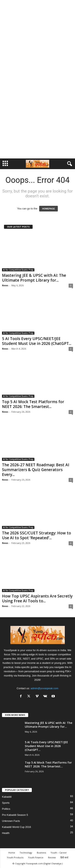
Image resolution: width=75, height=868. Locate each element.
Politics (6, 809)
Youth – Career (59, 853)
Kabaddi (7, 797)
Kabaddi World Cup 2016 (16, 827)
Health (6, 833)
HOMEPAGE (48, 209)
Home (12, 853)
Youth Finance (36, 857)
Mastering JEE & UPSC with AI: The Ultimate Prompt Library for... (34, 278)
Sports (6, 803)
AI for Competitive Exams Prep (18, 270)
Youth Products (15, 857)
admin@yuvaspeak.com (44, 688)
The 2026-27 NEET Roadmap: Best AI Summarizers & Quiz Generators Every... (36, 470)
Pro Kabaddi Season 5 (15, 815)
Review (52, 857)
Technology (26, 853)
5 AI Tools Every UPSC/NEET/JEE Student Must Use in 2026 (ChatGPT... (37, 341)
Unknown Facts (11, 821)
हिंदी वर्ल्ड (64, 857)
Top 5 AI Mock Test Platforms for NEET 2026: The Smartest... (33, 404)
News (5, 285)
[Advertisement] (37, 39)
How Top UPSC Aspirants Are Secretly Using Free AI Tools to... (37, 598)
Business (41, 853)
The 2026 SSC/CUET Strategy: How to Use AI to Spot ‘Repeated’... (36, 535)
